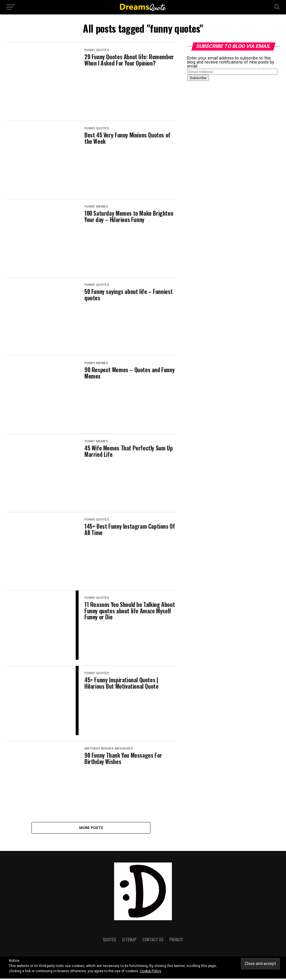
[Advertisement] (231, 176)
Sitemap (129, 941)
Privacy (176, 941)
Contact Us (153, 941)
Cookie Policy (151, 971)
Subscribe (198, 78)
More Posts (91, 828)
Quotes (109, 941)
